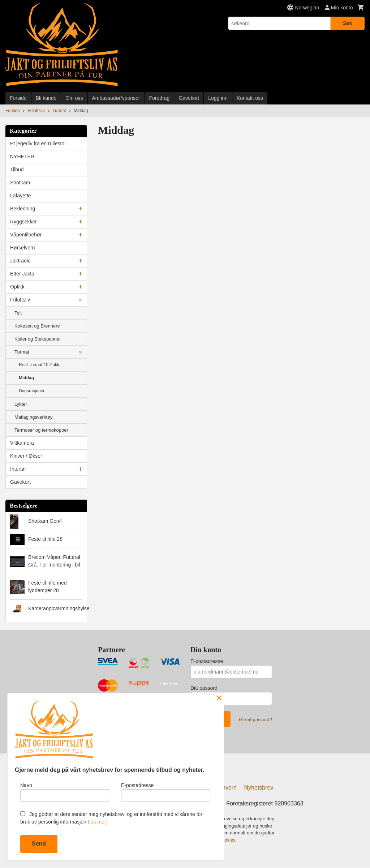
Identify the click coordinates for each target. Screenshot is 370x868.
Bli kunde (46, 98)
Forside (18, 98)
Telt (18, 313)
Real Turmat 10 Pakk (39, 365)
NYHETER (22, 157)
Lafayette (21, 196)
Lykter (21, 404)
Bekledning (23, 209)
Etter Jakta (22, 274)
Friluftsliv (20, 300)
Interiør (18, 469)
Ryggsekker (23, 222)
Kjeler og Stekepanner (38, 339)
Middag (26, 378)
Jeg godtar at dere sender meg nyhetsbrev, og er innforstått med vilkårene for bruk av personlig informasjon (111, 818)
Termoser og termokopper (41, 430)
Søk (348, 23)
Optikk (17, 287)
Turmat (22, 352)
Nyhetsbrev (259, 789)
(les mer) (98, 822)
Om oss (74, 98)
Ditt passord (204, 688)
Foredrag (160, 98)
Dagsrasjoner (32, 391)
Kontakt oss (250, 98)
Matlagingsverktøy (33, 417)
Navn (65, 791)
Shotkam (20, 183)
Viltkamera (22, 443)
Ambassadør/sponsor (116, 98)
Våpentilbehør (26, 235)
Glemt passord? (255, 720)
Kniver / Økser (26, 456)
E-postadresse (207, 661)
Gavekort (189, 98)
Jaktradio (20, 261)
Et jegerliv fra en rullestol (38, 144)
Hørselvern (22, 248)
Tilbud (17, 170)
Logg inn (218, 98)
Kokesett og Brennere (37, 326)
